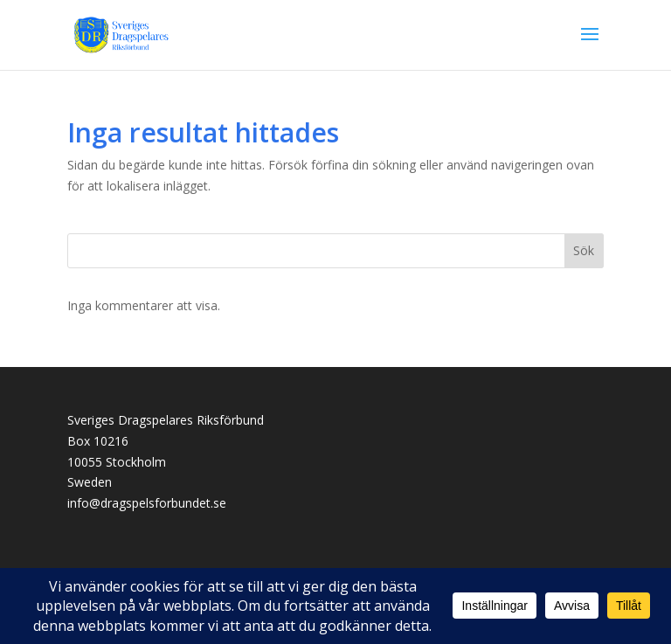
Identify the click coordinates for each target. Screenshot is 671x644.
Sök (584, 250)
